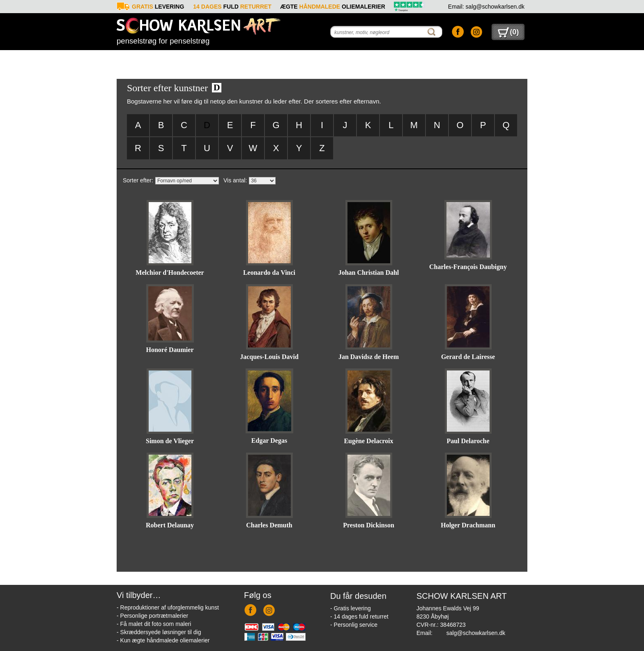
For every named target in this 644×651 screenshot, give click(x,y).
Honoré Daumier (170, 350)
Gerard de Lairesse (468, 357)
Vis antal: (235, 180)
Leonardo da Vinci (269, 273)
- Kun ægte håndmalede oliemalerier (163, 640)
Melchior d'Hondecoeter (170, 273)
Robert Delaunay (170, 525)
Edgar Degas (269, 441)
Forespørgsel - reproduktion (356, 59)
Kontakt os (493, 60)
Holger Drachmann (468, 525)
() (508, 32)
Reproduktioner (151, 60)
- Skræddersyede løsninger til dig (159, 632)
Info (425, 60)
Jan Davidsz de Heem (369, 357)
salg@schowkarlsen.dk (476, 633)
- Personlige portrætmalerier (152, 616)
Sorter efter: (138, 180)
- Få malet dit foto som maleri (154, 624)
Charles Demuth (269, 525)
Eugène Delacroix (368, 441)
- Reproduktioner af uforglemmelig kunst (168, 607)
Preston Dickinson (369, 525)
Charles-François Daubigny (468, 267)
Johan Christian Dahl (369, 273)
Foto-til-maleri (288, 60)
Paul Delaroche (468, 441)
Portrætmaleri (219, 60)
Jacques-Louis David (269, 357)
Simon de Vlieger (170, 441)
